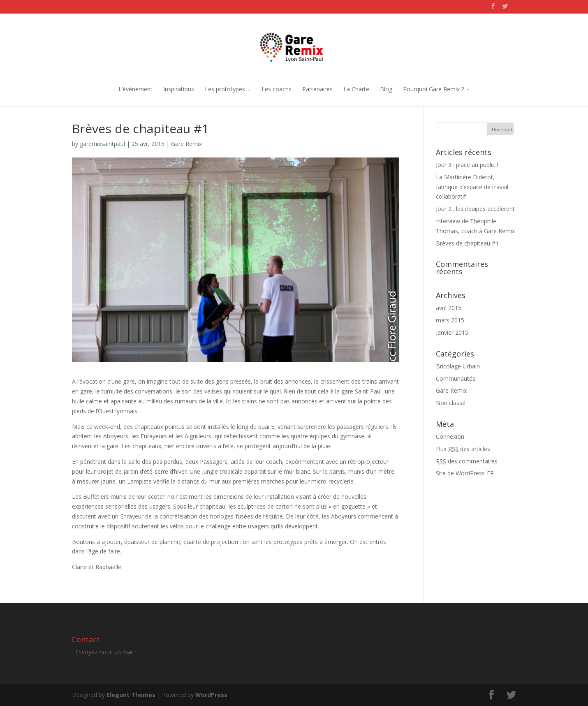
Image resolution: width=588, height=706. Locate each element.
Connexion (450, 436)
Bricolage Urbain (458, 366)
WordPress (211, 695)
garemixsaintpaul (102, 144)
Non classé (451, 403)
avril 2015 (449, 308)
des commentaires (467, 461)
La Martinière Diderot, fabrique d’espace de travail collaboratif (472, 187)
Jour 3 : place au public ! (467, 165)
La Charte (356, 89)
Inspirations (179, 89)
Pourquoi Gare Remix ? (433, 89)
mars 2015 (450, 320)
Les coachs (277, 89)
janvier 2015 (452, 332)
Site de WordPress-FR (465, 473)
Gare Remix (186, 144)
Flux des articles (463, 449)
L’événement (135, 89)
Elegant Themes (131, 695)
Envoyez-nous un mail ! (106, 652)
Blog (386, 89)
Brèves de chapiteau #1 (467, 243)
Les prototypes (225, 89)
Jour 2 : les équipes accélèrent (475, 209)
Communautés (456, 378)
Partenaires (317, 89)
